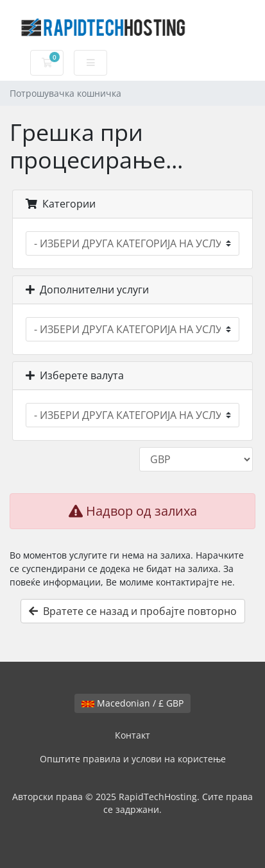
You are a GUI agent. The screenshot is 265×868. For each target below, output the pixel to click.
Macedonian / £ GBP (132, 703)
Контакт (132, 735)
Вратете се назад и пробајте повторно (133, 611)
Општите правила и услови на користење (133, 759)
